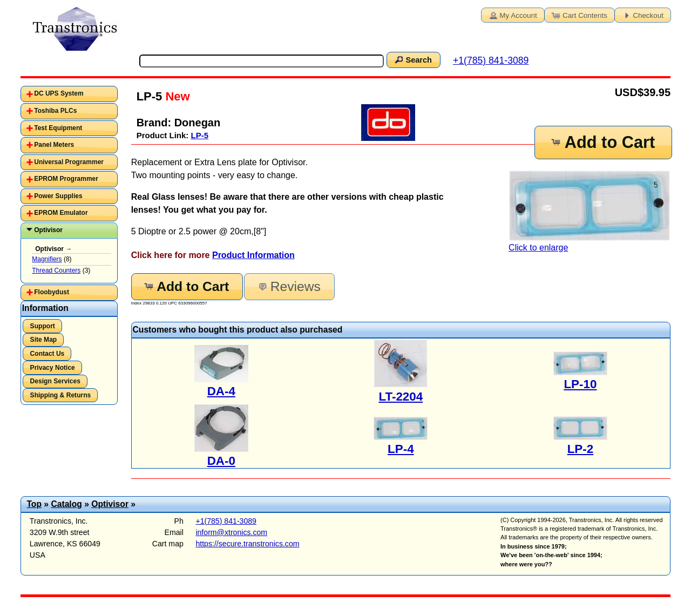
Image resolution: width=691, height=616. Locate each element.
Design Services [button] (55, 381)
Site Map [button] (44, 340)
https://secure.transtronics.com (247, 544)
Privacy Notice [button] (53, 368)
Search (412, 59)
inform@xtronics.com (231, 532)
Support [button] (43, 326)
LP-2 (581, 449)
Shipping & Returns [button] (61, 395)
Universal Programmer (69, 162)
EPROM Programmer (66, 179)
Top (34, 504)
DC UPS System (59, 93)
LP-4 (401, 449)
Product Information (253, 255)
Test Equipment (58, 128)
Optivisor (48, 230)
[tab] (69, 94)
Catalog (66, 504)
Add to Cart (602, 142)
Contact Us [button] (48, 354)
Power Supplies (58, 196)
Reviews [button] (289, 286)
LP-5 (200, 135)
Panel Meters (54, 145)
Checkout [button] (642, 15)
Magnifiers (47, 259)
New (176, 96)
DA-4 (221, 391)
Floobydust (52, 292)
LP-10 (580, 384)
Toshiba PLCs (55, 111)
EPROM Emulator (61, 213)
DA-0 (221, 461)
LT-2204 (401, 397)
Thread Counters (56, 270)
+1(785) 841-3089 (491, 60)
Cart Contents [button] (579, 15)
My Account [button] (512, 15)
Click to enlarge (590, 211)
